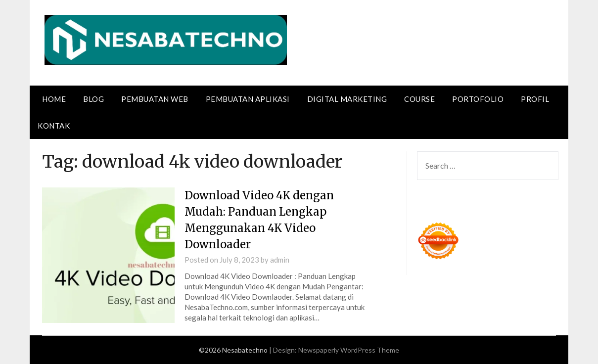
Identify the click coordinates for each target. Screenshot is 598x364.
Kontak (54, 126)
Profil (535, 99)
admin (280, 260)
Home (54, 99)
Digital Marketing (347, 99)
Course (419, 99)
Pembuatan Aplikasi (248, 99)
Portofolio (478, 99)
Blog (93, 99)
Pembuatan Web (155, 99)
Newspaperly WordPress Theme (349, 350)
